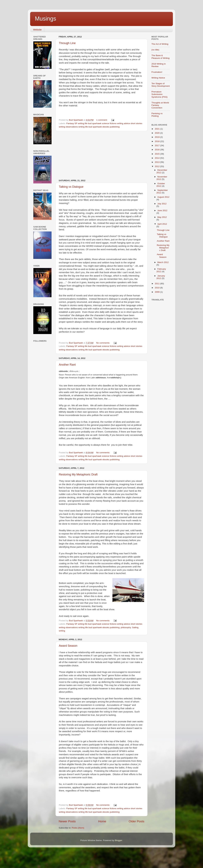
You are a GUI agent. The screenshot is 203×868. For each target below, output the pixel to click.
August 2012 (163, 197)
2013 (157, 162)
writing (62, 631)
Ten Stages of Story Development (161, 85)
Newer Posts (67, 821)
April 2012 (162, 224)
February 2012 (161, 270)
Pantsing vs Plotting (157, 115)
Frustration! (157, 72)
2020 (157, 133)
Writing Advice (158, 78)
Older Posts (136, 821)
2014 (157, 158)
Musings (46, 19)
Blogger (118, 840)
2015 (157, 154)
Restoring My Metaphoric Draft (78, 475)
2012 (157, 166)
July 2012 (162, 204)
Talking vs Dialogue (71, 187)
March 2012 (163, 262)
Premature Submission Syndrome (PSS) (159, 94)
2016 (157, 150)
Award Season (68, 646)
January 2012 (161, 277)
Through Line (67, 43)
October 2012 (161, 185)
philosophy (126, 627)
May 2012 (162, 217)
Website (37, 30)
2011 (157, 284)
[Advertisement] (101, 155)
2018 (157, 141)
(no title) (155, 50)
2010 (157, 288)
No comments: (103, 343)
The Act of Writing (160, 44)
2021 (157, 129)
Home (102, 821)
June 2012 (162, 210)
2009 (157, 292)
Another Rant (67, 365)
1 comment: (102, 120)
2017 (157, 145)
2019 (157, 137)
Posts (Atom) (78, 828)
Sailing (135, 627)
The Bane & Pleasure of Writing (160, 57)
